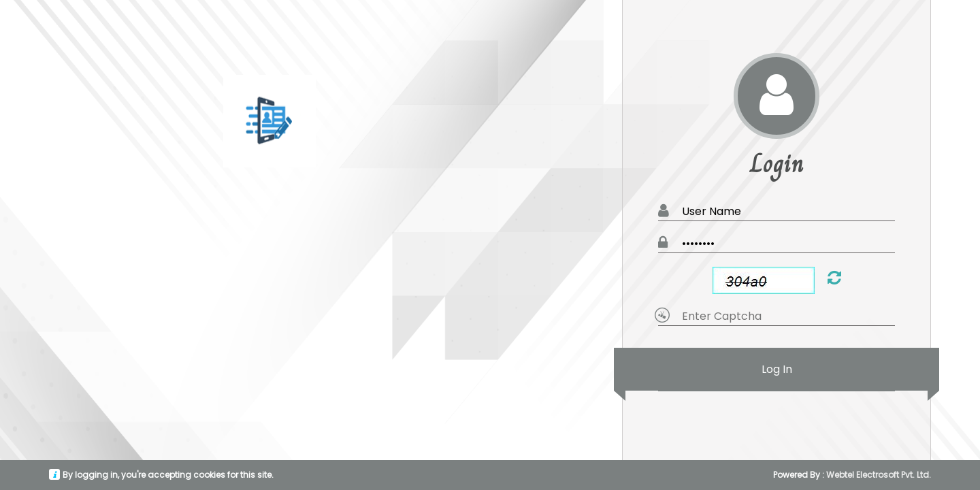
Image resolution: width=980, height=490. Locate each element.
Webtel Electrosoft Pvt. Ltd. (879, 475)
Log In (777, 369)
